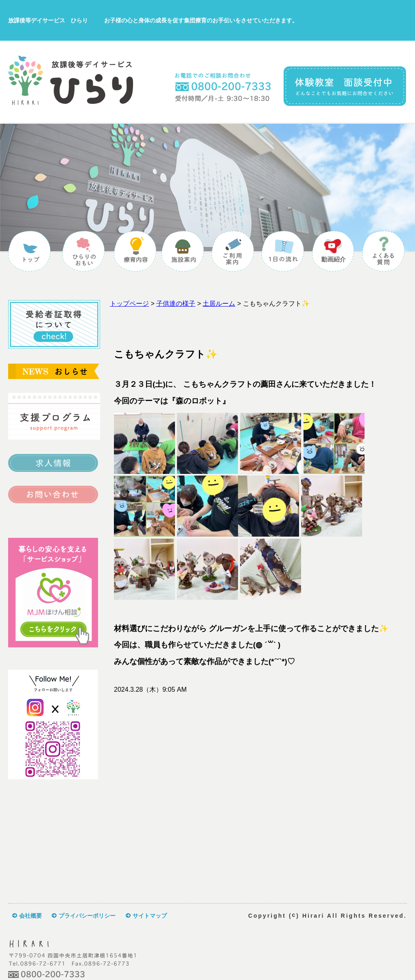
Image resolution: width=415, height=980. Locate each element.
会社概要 (31, 916)
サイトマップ (150, 916)
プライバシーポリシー (87, 916)
